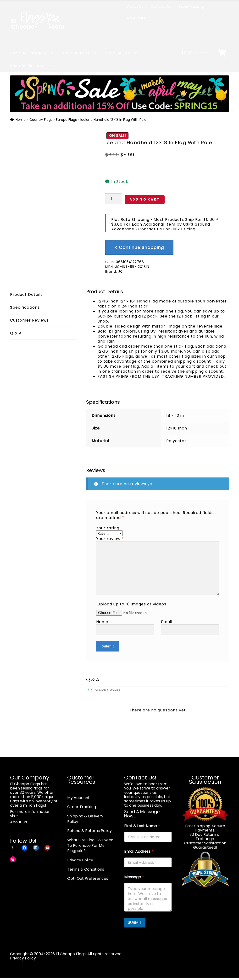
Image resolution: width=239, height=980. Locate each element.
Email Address (139, 851)
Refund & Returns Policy (89, 831)
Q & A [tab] (16, 333)
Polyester (176, 441)
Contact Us (161, 6)
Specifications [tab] (25, 307)
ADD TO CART (145, 199)
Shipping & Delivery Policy (85, 819)
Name (102, 622)
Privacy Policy (80, 860)
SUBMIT (135, 922)
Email (167, 622)
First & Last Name (142, 826)
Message (134, 877)
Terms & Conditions (86, 869)
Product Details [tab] (26, 294)
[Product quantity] (113, 199)
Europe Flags (66, 120)
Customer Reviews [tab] (29, 320)
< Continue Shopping (139, 247)
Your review (110, 539)
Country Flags (41, 120)
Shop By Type (76, 53)
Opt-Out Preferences (88, 878)
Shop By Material (27, 66)
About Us (135, 6)
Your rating (108, 528)
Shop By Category (28, 53)
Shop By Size (118, 53)
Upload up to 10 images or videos (132, 604)
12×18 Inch (177, 428)
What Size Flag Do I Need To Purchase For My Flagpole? (90, 845)
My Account (138, 18)
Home (21, 120)
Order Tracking (191, 6)
